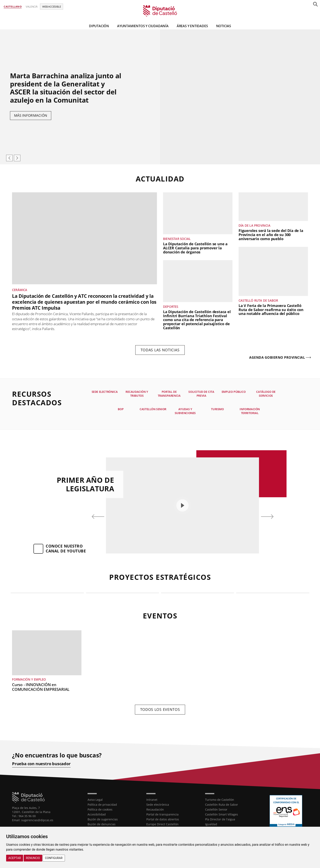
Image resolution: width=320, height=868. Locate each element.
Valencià (32, 7)
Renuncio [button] (33, 858)
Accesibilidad (97, 814)
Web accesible (52, 7)
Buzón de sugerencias (103, 819)
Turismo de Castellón (220, 800)
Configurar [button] (54, 858)
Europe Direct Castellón (162, 824)
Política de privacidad (102, 805)
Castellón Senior (216, 809)
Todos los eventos (160, 709)
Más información (31, 115)
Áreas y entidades (192, 26)
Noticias (224, 26)
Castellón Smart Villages (222, 814)
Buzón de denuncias (102, 824)
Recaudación (155, 809)
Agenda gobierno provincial (277, 357)
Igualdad (211, 824)
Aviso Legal (95, 800)
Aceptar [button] (15, 858)
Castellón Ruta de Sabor (222, 805)
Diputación (99, 26)
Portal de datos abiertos (163, 819)
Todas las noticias (160, 350)
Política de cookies (100, 809)
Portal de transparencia (162, 814)
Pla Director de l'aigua (220, 819)
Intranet (152, 800)
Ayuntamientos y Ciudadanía (143, 26)
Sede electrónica (158, 805)
